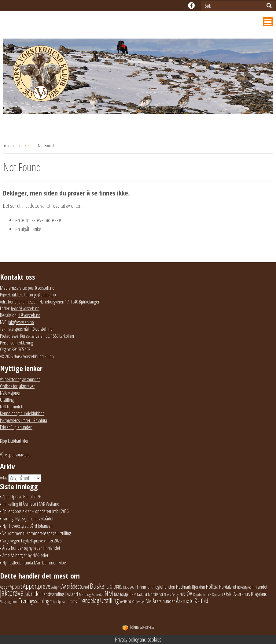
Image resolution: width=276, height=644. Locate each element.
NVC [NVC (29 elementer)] (183, 594)
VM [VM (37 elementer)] (149, 601)
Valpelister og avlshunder (20, 379)
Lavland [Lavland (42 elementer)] (71, 594)
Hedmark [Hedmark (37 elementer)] (184, 587)
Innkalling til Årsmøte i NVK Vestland (31, 504)
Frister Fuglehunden (16, 427)
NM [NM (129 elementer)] (109, 593)
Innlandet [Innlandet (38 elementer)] (259, 587)
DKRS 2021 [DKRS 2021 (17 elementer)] (130, 587)
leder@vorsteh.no (25, 308)
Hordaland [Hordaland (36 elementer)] (228, 587)
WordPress (138, 627)
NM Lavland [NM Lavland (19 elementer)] (139, 594)
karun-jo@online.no (40, 295)
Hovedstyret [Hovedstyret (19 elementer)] (244, 587)
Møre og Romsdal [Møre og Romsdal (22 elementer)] (91, 594)
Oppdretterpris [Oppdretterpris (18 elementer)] (202, 595)
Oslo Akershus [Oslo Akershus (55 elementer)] (237, 594)
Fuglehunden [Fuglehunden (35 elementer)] (164, 587)
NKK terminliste (12, 407)
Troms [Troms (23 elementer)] (72, 601)
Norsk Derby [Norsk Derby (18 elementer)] (171, 595)
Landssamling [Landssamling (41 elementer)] (53, 594)
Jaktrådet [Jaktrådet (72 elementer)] (33, 594)
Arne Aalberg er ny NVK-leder (25, 555)
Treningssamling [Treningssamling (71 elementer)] (34, 601)
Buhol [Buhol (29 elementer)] (84, 587)
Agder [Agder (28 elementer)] (4, 587)
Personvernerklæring (17, 343)
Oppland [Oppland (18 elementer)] (218, 595)
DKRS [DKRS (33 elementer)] (118, 587)
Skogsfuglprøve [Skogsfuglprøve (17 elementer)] (9, 602)
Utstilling (7, 400)
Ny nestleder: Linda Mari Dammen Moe (34, 563)
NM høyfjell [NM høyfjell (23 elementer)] (122, 594)
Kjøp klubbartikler (14, 441)
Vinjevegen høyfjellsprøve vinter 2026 (32, 541)
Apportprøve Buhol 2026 (22, 497)
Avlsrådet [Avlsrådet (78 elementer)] (70, 586)
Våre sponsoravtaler (15, 455)
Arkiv (4, 478)
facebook (191, 6)
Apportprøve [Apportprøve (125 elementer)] (37, 586)
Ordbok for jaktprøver (17, 386)
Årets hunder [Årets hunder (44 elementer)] (164, 601)
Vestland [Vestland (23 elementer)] (125, 601)
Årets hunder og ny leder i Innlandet (31, 548)
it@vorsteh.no (29, 315)
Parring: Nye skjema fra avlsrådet (28, 519)
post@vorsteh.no (41, 288)
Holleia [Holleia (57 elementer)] (212, 586)
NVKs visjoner (10, 393)
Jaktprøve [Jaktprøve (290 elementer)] (12, 593)
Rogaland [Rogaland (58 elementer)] (259, 594)
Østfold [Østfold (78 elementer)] (201, 601)
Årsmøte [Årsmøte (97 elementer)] (185, 600)
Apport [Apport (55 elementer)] (16, 586)
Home (29, 145)
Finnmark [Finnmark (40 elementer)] (145, 587)
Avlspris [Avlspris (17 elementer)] (56, 587)
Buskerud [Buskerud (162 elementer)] (101, 586)
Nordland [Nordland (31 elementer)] (155, 594)
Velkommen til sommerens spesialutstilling (37, 533)
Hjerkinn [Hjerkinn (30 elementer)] (199, 587)
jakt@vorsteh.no (21, 322)
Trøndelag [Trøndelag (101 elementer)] (88, 600)
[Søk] (269, 6)
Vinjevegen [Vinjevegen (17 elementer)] (139, 602)
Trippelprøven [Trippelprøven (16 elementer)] (59, 602)
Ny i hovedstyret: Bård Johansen (28, 526)
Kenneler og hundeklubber (22, 413)
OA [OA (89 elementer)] (190, 594)
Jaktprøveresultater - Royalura (24, 420)
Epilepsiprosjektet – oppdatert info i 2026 (35, 511)
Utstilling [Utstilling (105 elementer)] (109, 600)
